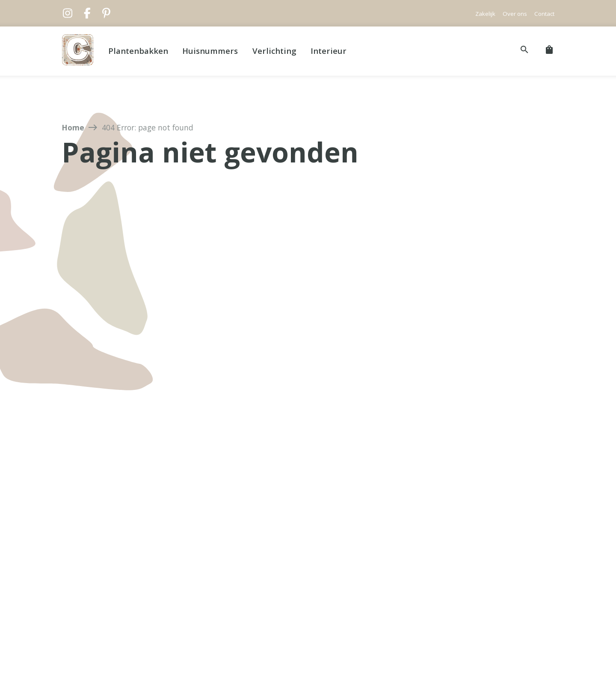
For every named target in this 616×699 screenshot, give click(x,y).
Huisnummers (210, 51)
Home (73, 127)
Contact (544, 14)
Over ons (515, 14)
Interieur (329, 51)
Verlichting (274, 51)
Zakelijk (485, 14)
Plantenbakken (138, 51)
